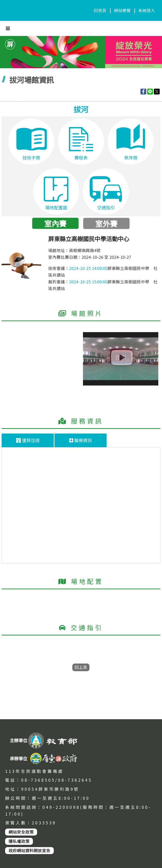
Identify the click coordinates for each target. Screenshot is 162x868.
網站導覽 (122, 10)
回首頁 (100, 10)
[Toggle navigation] (8, 28)
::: (1, 733)
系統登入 (147, 10)
